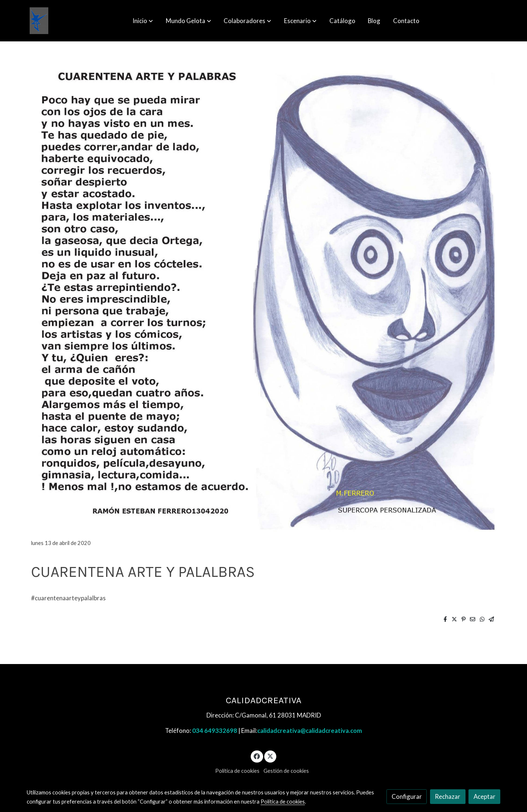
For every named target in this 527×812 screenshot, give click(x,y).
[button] (143, 21)
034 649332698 (215, 731)
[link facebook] (257, 756)
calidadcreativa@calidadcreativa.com (310, 731)
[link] (39, 21)
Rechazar (448, 796)
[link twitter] (270, 756)
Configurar (407, 796)
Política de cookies (237, 771)
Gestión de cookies (286, 771)
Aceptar (485, 796)
